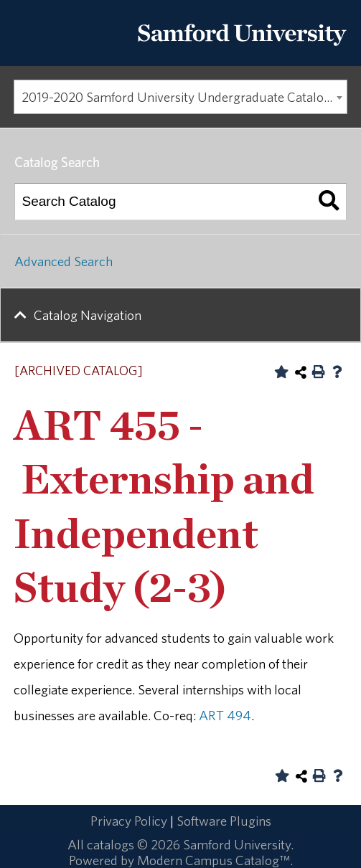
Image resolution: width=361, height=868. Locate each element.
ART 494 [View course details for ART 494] (225, 715)
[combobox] (180, 97)
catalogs (111, 844)
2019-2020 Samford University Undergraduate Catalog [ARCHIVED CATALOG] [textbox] (184, 97)
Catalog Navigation (88, 315)
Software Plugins (224, 821)
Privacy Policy (129, 821)
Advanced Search (64, 261)
